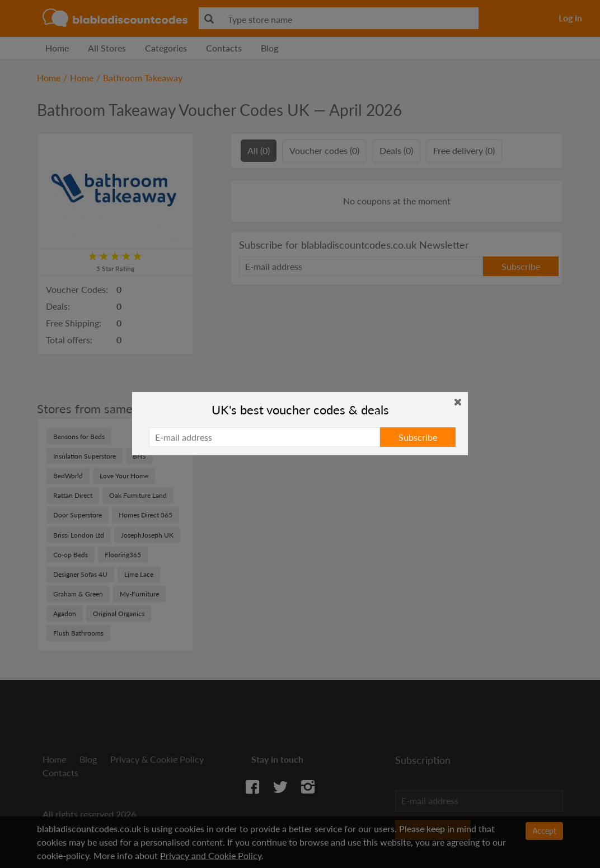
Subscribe (418, 437)
